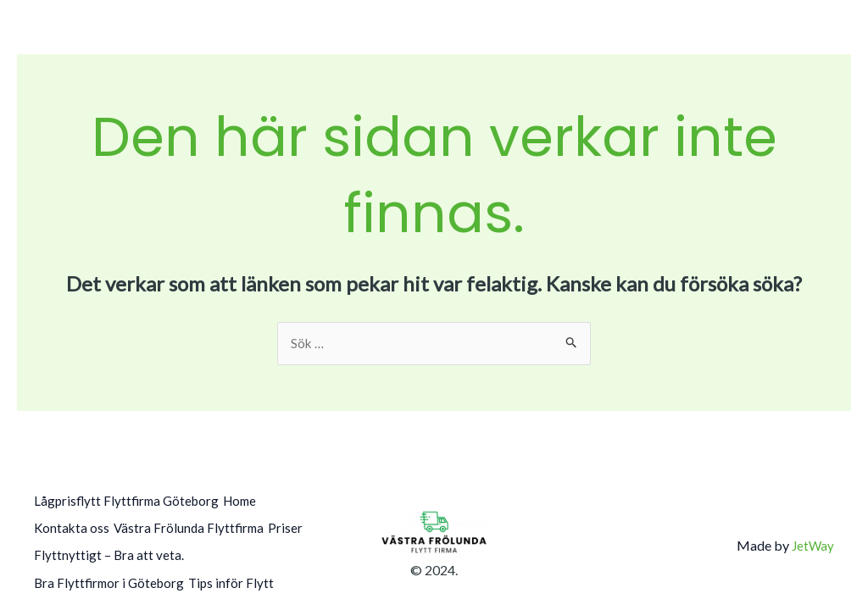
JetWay (812, 538)
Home (256, 503)
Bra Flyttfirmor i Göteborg (112, 572)
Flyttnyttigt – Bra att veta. (157, 549)
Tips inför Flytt (246, 572)
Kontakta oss (72, 527)
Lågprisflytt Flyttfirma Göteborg (130, 503)
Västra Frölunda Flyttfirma (201, 527)
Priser (51, 549)
